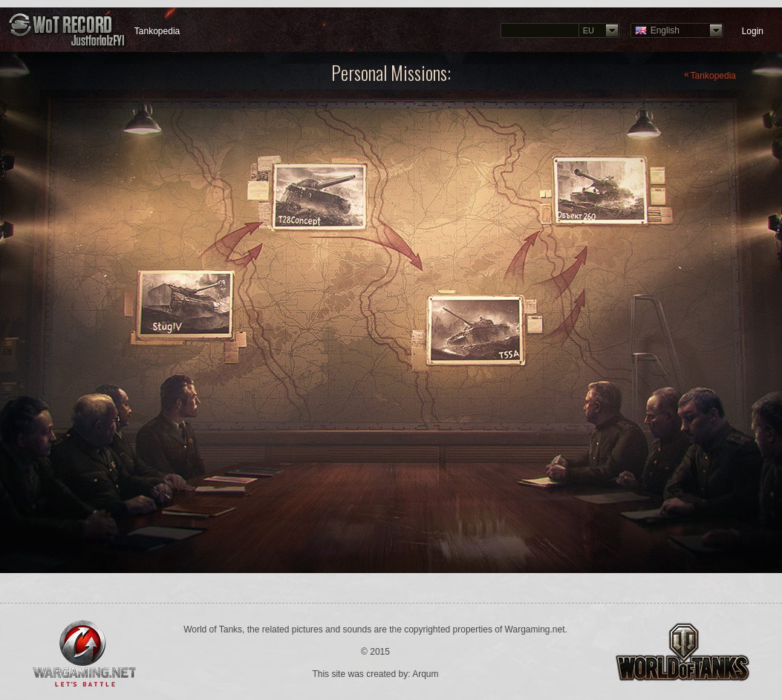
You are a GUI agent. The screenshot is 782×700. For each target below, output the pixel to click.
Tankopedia (157, 31)
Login (753, 31)
